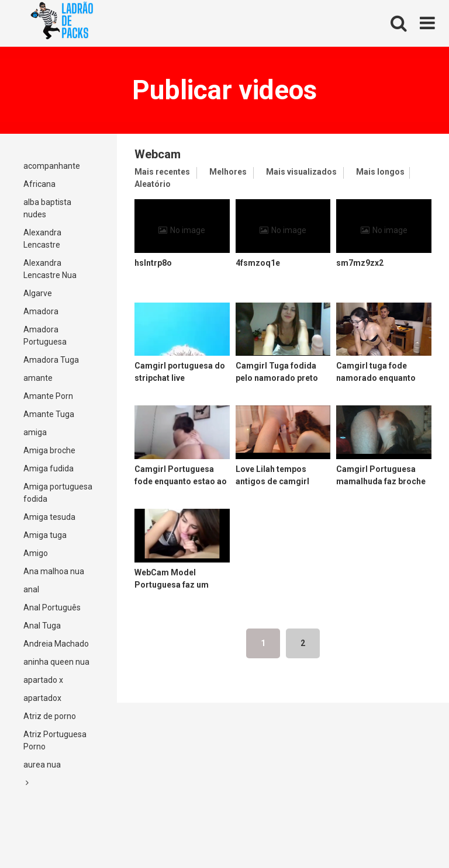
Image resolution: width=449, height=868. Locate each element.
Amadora (41, 311)
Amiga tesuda (49, 517)
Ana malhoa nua (54, 571)
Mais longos (380, 172)
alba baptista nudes (47, 208)
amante (38, 378)
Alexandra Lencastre (42, 239)
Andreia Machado (56, 644)
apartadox (42, 698)
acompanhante (52, 166)
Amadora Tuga (51, 360)
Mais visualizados (301, 172)
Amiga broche (49, 450)
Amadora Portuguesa (45, 336)
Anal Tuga (42, 626)
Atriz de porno (50, 716)
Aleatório (153, 184)
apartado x (43, 680)
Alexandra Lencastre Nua (50, 269)
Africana (39, 184)
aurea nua (42, 765)
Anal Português (52, 607)
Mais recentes (162, 172)
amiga (35, 432)
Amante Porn (48, 396)
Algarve (38, 293)
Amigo (36, 553)
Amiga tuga (45, 535)
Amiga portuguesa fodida (58, 493)
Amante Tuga (49, 414)
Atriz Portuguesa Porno (55, 740)
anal (31, 589)
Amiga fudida (49, 468)
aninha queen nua (56, 662)
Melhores (228, 172)
